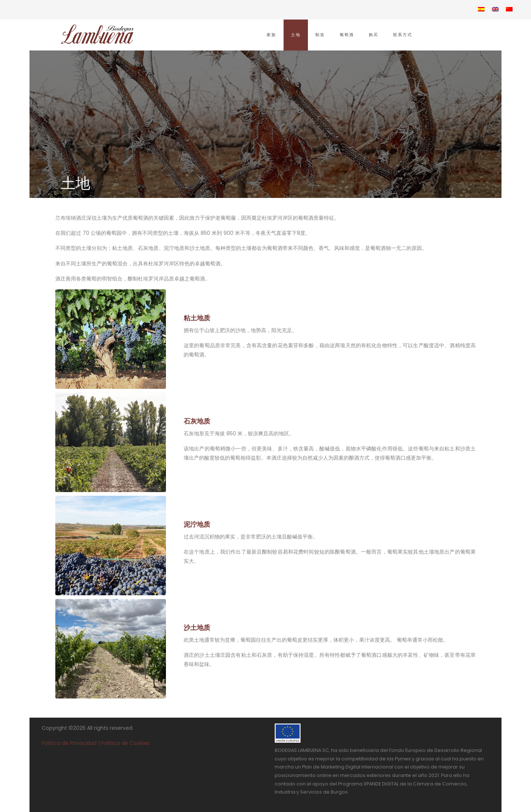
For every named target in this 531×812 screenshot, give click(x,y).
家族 (271, 35)
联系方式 (403, 35)
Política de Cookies (125, 743)
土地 (296, 35)
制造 (320, 35)
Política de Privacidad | (71, 743)
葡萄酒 (347, 35)
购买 (374, 35)
